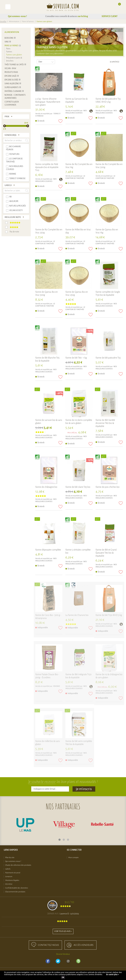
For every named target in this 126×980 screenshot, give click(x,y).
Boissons (9, 38)
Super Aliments (12, 87)
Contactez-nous (48, 945)
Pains (8, 49)
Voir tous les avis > (63, 931)
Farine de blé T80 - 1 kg (76, 358)
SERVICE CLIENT (110, 16)
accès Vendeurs (84, 945)
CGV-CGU (9, 884)
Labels (8, 869)
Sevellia (3, 22)
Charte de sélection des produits (18, 865)
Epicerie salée (11, 76)
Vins (7, 42)
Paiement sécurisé (13, 873)
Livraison (9, 877)
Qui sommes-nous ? (17, 16)
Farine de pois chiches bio (108, 487)
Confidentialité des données (17, 888)
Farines (9, 52)
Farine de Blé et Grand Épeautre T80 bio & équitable (106, 553)
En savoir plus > (113, 975)
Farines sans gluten (14, 55)
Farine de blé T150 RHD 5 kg (109, 615)
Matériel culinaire (13, 91)
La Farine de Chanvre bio (77, 615)
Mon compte (73, 858)
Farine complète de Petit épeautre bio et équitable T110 (47, 167)
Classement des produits (15, 892)
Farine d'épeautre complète (48, 550)
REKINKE (57, 686)
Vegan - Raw (10, 68)
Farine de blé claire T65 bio (78, 487)
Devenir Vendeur (63, 954)
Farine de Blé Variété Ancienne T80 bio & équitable (105, 423)
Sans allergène (12, 84)
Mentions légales (12, 880)
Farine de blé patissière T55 (108, 358)
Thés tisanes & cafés (14, 65)
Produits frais (11, 72)
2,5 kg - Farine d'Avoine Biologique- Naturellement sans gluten (48, 102)
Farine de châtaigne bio (46, 487)
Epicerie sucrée (11, 80)
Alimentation (14, 22)
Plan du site (10, 858)
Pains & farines (28, 22)
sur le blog (83, 16)
